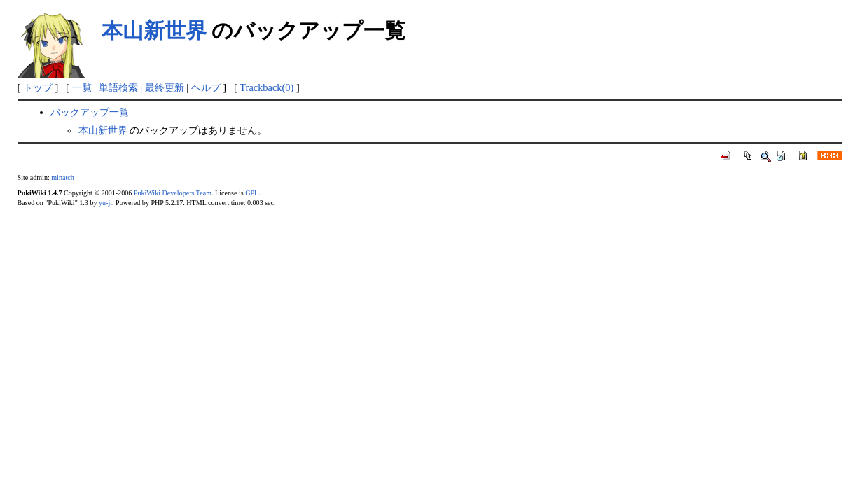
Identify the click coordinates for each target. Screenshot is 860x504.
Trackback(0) (266, 87)
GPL (252, 193)
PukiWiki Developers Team (173, 193)
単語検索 (118, 87)
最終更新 (165, 87)
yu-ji (105, 203)
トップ (38, 87)
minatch (62, 177)
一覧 (82, 87)
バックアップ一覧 (90, 112)
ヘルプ (206, 87)
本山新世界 (154, 30)
